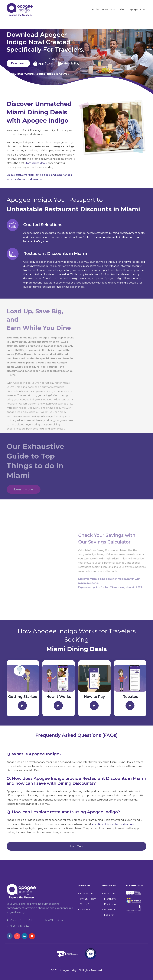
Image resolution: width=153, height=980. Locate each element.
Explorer (109, 915)
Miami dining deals (36, 163)
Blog (123, 10)
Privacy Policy (88, 899)
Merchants (110, 899)
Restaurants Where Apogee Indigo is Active (38, 74)
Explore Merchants (104, 10)
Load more (77, 846)
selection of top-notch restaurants (113, 824)
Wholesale (110, 910)
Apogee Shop (138, 10)
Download (18, 63)
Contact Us (87, 893)
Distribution (111, 904)
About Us (110, 893)
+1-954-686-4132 (18, 926)
